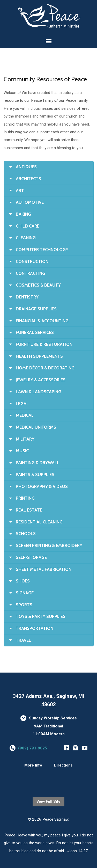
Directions (63, 765)
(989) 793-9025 (33, 748)
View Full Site (48, 802)
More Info (33, 765)
